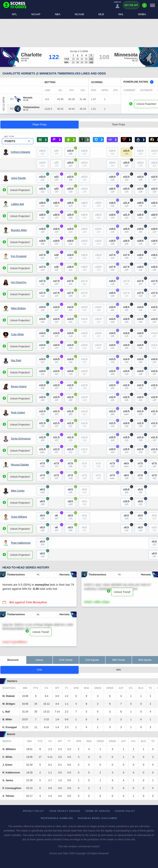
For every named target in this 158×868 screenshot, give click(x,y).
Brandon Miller (19, 230)
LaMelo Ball (17, 204)
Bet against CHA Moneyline (28, 602)
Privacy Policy (34, 811)
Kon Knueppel (19, 256)
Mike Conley (18, 491)
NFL (15, 14)
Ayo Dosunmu (19, 282)
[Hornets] (28, 98)
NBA (58, 14)
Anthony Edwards (21, 152)
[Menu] (152, 5)
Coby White (17, 334)
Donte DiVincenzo (21, 439)
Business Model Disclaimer (98, 818)
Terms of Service (98, 811)
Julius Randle (18, 178)
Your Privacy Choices (65, 811)
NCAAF (36, 14)
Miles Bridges (18, 308)
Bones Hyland (19, 387)
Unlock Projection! (20, 190)
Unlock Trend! (122, 592)
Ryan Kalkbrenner (21, 543)
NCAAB (79, 14)
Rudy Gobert (18, 413)
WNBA (142, 14)
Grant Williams (19, 517)
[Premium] (144, 7)
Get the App (131, 5)
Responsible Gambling (57, 818)
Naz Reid (16, 360)
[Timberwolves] (31, 107)
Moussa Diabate (20, 465)
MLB (101, 14)
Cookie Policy (125, 811)
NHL (121, 14)
